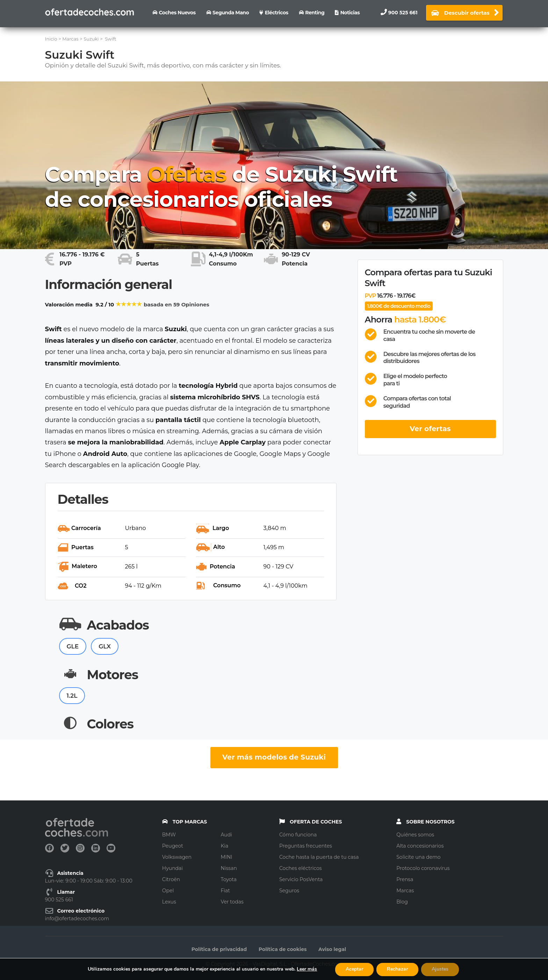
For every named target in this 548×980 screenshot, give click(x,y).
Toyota (229, 879)
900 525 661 (403, 13)
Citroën (171, 879)
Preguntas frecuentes (306, 846)
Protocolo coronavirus (423, 868)
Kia (224, 846)
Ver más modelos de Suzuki (274, 757)
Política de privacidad (219, 949)
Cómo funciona (298, 835)
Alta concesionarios (420, 846)
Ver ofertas (430, 429)
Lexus (169, 902)
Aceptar (354, 969)
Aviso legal (332, 949)
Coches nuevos (177, 13)
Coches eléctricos (301, 868)
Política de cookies (283, 949)
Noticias (350, 13)
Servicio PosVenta (301, 879)
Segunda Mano (231, 13)
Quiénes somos (415, 835)
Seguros (289, 891)
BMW (169, 835)
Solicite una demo (418, 857)
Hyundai (172, 868)
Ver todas (232, 902)
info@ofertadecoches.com (77, 919)
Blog (402, 902)
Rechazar (397, 969)
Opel (168, 891)
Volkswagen (177, 857)
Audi (226, 835)
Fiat (225, 891)
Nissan (229, 868)
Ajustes (440, 969)
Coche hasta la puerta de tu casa (319, 857)
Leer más (307, 969)
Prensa (405, 879)
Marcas (405, 891)
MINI (226, 857)
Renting (315, 13)
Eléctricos (277, 13)
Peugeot (173, 846)
